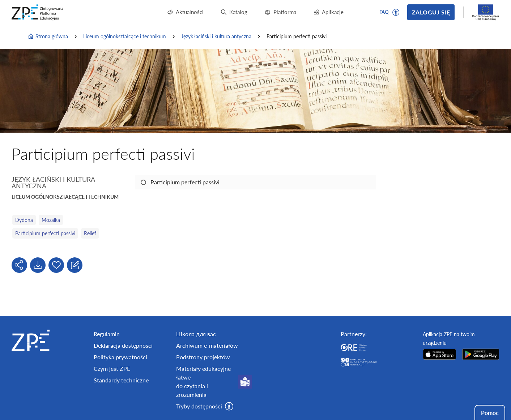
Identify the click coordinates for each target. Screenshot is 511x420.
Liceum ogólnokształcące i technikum (125, 36)
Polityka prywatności (120, 357)
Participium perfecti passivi (45, 233)
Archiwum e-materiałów (207, 345)
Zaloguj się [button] (431, 12)
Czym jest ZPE (112, 368)
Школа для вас (196, 334)
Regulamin (107, 334)
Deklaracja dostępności (123, 345)
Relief (90, 233)
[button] (396, 12)
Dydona (24, 220)
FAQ (384, 12)
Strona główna (48, 37)
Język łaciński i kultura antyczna (216, 36)
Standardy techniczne (121, 380)
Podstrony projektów (203, 357)
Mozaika (51, 220)
